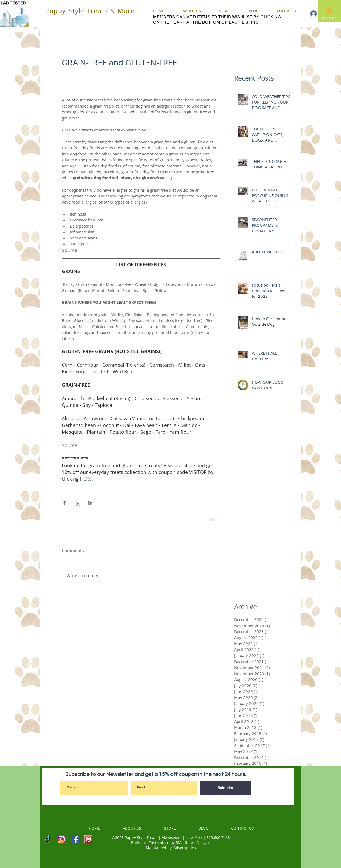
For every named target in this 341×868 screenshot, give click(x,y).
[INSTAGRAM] (62, 839)
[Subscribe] (226, 788)
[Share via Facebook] (64, 503)
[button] (329, 10)
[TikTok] (48, 839)
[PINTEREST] (88, 839)
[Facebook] (75, 839)
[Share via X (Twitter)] (77, 503)
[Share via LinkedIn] (90, 503)
